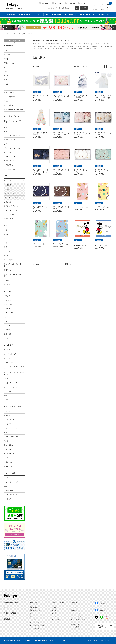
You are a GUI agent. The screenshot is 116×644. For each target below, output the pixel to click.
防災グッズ (8, 449)
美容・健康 (8, 334)
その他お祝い (9, 193)
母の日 (54, 607)
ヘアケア (7, 317)
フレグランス (8, 326)
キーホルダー (8, 152)
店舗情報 (7, 619)
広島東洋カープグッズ (12, 116)
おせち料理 (55, 619)
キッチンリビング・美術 (12, 407)
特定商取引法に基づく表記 (12, 640)
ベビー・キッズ (9, 473)
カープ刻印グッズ (10, 169)
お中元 (54, 610)
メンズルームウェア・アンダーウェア (14, 368)
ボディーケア (8, 313)
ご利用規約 (27, 640)
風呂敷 (6, 441)
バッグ (6, 379)
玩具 (6, 486)
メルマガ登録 (57, 3)
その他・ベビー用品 (11, 495)
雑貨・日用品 (8, 445)
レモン (6, 80)
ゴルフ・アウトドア (11, 383)
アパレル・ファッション (12, 135)
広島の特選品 (9, 46)
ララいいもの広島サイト (12, 613)
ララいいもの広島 (10, 97)
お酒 (6, 131)
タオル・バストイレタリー (13, 428)
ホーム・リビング (10, 140)
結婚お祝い (9, 185)
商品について (75, 610)
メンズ (6, 321)
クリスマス (55, 616)
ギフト (15, 34)
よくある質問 (70, 3)
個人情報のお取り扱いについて (44, 640)
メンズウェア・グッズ (11, 354)
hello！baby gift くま (39, 244)
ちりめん (7, 76)
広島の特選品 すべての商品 (13, 109)
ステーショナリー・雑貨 (12, 156)
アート (6, 458)
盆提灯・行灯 (8, 466)
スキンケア (8, 300)
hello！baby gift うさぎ (81, 207)
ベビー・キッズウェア (11, 482)
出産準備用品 (8, 490)
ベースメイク (8, 304)
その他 (6, 101)
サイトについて (76, 607)
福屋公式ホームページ (12, 603)
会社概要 (7, 607)
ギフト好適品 (8, 165)
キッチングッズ (9, 420)
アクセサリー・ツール (11, 330)
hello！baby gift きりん (61, 244)
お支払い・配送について (78, 616)
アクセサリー (8, 362)
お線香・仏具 (8, 462)
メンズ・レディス (10, 345)
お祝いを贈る (22, 34)
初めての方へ (44, 3)
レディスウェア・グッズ (12, 358)
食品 (6, 127)
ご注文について (76, 613)
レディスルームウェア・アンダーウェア (14, 374)
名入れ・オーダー (10, 161)
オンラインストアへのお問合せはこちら (105, 626)
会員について (75, 624)
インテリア (8, 424)
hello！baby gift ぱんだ (102, 207)
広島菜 (6, 84)
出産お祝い (30, 34)
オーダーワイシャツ (11, 387)
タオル (6, 144)
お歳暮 (54, 613)
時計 (6, 396)
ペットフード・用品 (11, 453)
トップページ (8, 34)
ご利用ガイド (83, 3)
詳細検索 (84, 8)
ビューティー (9, 291)
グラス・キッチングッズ (12, 148)
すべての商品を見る (11, 198)
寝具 (6, 432)
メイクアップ (8, 309)
